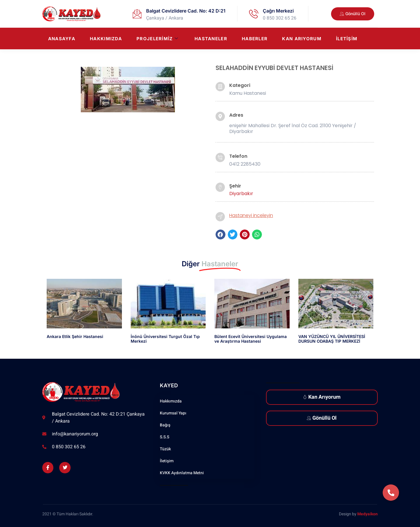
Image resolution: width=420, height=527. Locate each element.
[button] (220, 234)
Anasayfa (62, 39)
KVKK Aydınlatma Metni (182, 473)
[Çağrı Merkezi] (254, 14)
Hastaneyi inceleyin (251, 215)
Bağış (165, 425)
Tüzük (165, 449)
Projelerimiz (157, 39)
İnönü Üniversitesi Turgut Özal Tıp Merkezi (165, 339)
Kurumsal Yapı (173, 413)
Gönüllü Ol (322, 418)
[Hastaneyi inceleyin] (220, 217)
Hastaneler (211, 39)
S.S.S (164, 437)
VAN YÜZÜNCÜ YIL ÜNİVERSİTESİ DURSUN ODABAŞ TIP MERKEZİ (332, 339)
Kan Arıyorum (302, 39)
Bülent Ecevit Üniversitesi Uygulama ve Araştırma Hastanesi (251, 339)
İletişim (347, 39)
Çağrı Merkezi (278, 11)
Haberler (255, 39)
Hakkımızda (106, 39)
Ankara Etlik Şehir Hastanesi (75, 336)
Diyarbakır (241, 194)
